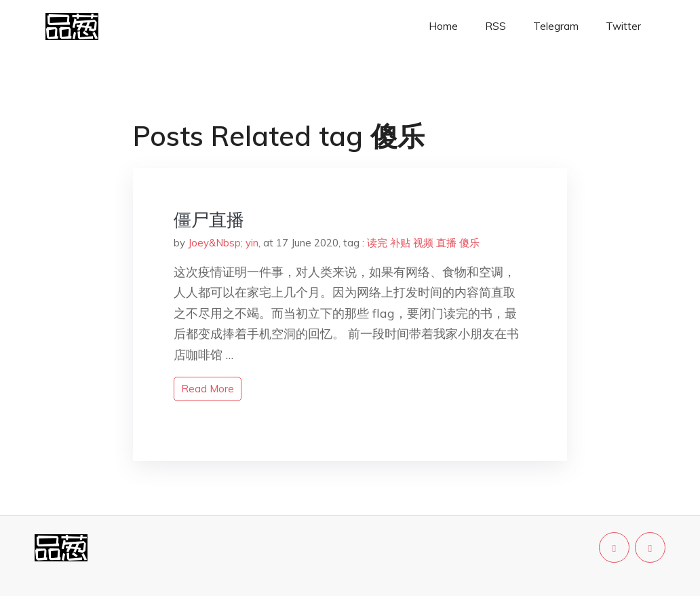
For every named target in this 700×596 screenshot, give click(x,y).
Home (443, 26)
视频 (423, 243)
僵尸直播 (209, 220)
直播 (446, 243)
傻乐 (469, 243)
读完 (377, 243)
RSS (495, 26)
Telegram (556, 26)
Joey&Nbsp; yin (223, 243)
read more (208, 389)
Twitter (623, 26)
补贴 (400, 243)
